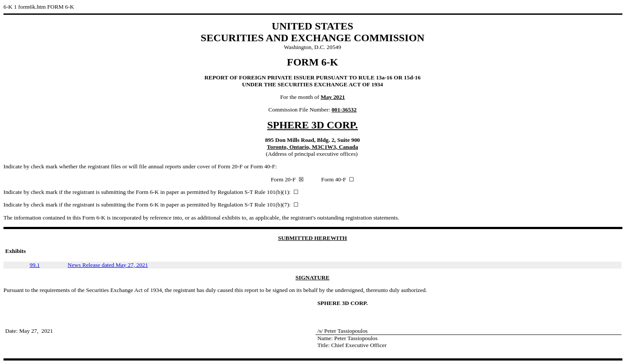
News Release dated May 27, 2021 (108, 265)
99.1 (35, 265)
